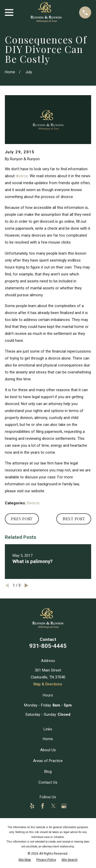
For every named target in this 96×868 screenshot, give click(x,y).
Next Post (74, 519)
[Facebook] (43, 806)
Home (48, 739)
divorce (22, 176)
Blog (48, 772)
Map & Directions (48, 684)
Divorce (33, 503)
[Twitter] (53, 806)
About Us (48, 750)
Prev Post (22, 519)
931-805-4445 (48, 646)
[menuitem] (25, 860)
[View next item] (26, 585)
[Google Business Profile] (64, 806)
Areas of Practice (48, 761)
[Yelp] (32, 806)
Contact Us (48, 782)
